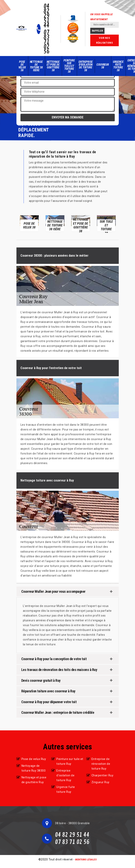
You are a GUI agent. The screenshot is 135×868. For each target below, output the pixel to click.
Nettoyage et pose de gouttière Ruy (34, 780)
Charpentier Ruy (103, 775)
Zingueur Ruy (100, 782)
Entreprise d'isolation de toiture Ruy (65, 775)
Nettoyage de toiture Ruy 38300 (34, 768)
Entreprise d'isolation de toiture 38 (86, 66)
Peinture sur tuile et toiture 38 (69, 66)
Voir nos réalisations (104, 40)
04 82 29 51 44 (46, 16)
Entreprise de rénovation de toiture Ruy (101, 764)
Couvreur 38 (103, 66)
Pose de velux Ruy (34, 759)
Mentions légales (86, 860)
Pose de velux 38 (22, 66)
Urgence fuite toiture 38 (118, 66)
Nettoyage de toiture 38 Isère (36, 66)
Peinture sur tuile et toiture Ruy (70, 761)
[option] (29, 223)
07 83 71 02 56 (46, 42)
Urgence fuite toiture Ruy (66, 789)
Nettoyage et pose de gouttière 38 (53, 66)
